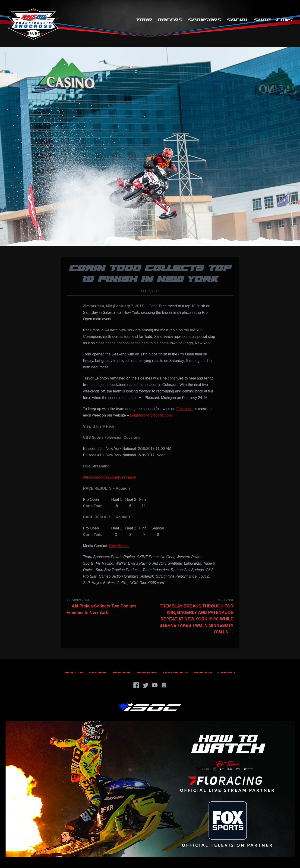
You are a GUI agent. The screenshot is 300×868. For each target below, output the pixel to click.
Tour (144, 20)
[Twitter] (145, 685)
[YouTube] (155, 685)
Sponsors (205, 20)
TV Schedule (175, 673)
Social (238, 20)
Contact (227, 673)
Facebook (184, 409)
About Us (74, 673)
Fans (284, 20)
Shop (262, 20)
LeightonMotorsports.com (151, 415)
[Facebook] (136, 685)
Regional (122, 673)
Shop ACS (203, 673)
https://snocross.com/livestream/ (109, 477)
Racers (170, 20)
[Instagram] (164, 685)
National (98, 673)
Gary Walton (119, 546)
